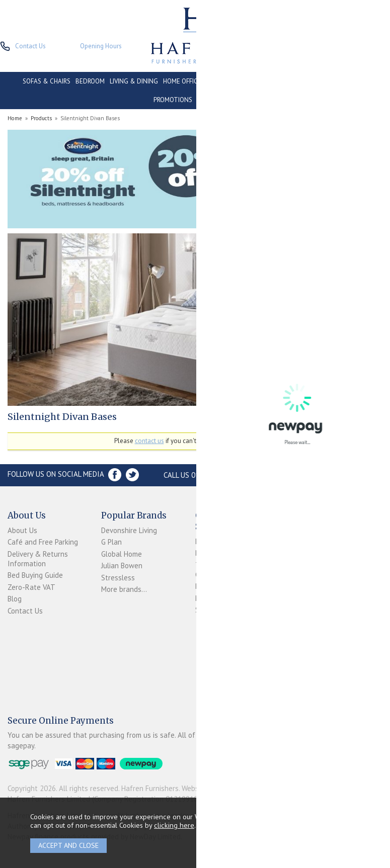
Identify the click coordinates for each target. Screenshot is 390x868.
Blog (15, 599)
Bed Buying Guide (35, 575)
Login (204, 541)
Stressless (118, 578)
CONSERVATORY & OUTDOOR (248, 81)
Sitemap (208, 610)
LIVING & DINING (134, 81)
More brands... (124, 589)
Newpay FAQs (217, 553)
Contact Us (25, 611)
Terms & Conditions (212, 570)
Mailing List (213, 598)
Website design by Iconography (231, 788)
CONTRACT (312, 81)
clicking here (174, 825)
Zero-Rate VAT (31, 587)
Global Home (122, 554)
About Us (22, 530)
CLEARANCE (351, 81)
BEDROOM (90, 81)
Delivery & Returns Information (38, 559)
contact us (149, 441)
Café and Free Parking (43, 542)
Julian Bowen (122, 566)
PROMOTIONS (173, 100)
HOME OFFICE (182, 81)
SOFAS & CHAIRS (47, 81)
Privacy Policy (216, 586)
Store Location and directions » (318, 475)
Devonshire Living (129, 530)
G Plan (111, 542)
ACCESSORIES (217, 100)
